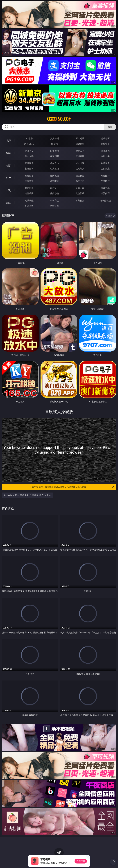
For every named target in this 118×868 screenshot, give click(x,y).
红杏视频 (29, 206)
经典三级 (54, 168)
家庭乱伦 (54, 188)
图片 (8, 178)
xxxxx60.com (59, 119)
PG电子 (29, 138)
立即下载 (81, 861)
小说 (8, 190)
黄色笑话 (80, 193)
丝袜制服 (54, 156)
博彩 (8, 141)
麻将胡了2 (29, 144)
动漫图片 (105, 176)
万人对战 (80, 138)
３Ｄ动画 (105, 151)
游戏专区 (105, 138)
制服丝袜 (29, 168)
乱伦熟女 (80, 168)
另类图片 (105, 181)
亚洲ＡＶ (29, 151)
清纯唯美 (54, 181)
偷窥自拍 (29, 176)
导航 (8, 203)
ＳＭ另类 (105, 156)
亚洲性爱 (29, 163)
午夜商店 (54, 200)
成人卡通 (80, 163)
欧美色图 (80, 176)
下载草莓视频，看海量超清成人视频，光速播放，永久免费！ (72, 487)
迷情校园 (29, 193)
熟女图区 (80, 181)
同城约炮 (29, 200)
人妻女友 (80, 188)
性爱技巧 (105, 193)
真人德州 (54, 138)
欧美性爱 (105, 163)
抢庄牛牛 (105, 144)
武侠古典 (105, 188)
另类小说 (54, 193)
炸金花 (54, 144)
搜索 (110, 127)
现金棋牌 (80, 144)
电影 (8, 165)
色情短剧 (54, 206)
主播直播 (80, 156)
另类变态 (105, 168)
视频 (8, 153)
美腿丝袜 (29, 181)
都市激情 (29, 188)
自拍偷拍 (54, 151)
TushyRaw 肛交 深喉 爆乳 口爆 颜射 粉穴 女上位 (27, 495)
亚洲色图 (54, 176)
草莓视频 (80, 200)
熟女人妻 (29, 156)
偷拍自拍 (54, 163)
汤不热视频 (105, 200)
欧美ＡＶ (80, 151)
